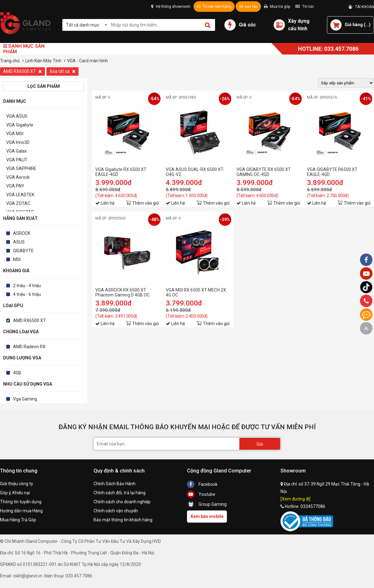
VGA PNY (15, 186)
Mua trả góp (277, 7)
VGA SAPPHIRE (21, 168)
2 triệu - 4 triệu (27, 286)
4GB (17, 373)
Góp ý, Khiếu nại (15, 493)
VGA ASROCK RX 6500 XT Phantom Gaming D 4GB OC (122, 292)
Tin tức (305, 7)
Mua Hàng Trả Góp (18, 520)
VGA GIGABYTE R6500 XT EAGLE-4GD (332, 172)
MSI (17, 259)
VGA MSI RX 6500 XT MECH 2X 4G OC (196, 292)
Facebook (202, 484)
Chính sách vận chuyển (116, 511)
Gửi (260, 444)
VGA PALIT (17, 160)
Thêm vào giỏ (146, 203)
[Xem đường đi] (295, 499)
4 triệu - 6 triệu (27, 294)
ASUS (19, 242)
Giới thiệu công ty (17, 484)
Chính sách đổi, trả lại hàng (120, 493)
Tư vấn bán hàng (214, 7)
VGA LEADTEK (20, 195)
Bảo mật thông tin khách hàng (123, 520)
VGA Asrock (18, 177)
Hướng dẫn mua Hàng (21, 511)
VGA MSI (15, 134)
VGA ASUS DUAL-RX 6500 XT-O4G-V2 (195, 172)
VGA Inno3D (18, 142)
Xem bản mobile (207, 516)
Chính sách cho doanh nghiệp (122, 502)
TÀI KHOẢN (361, 7)
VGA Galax (17, 151)
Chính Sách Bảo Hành (115, 484)
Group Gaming (207, 504)
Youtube (201, 494)
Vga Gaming (25, 399)
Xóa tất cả (62, 71)
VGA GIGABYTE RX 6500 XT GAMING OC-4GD (264, 172)
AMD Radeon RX (29, 347)
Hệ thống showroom (171, 7)
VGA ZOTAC (18, 203)
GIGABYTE (23, 251)
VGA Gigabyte (20, 125)
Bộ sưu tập (248, 7)
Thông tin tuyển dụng (21, 502)
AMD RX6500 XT (22, 71)
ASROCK (22, 233)
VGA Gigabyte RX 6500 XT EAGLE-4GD (121, 172)
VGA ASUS (17, 116)
